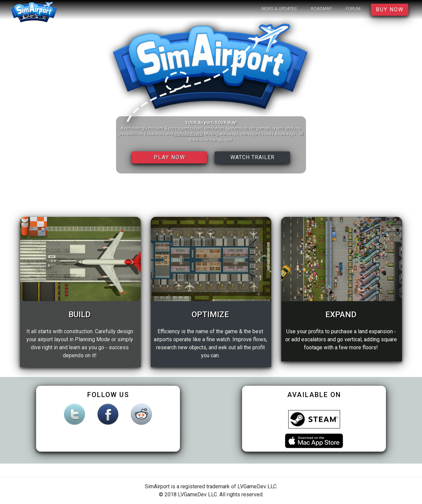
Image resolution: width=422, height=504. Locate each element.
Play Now (170, 157)
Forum (353, 9)
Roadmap (321, 9)
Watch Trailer (252, 157)
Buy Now (390, 10)
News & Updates (279, 9)
